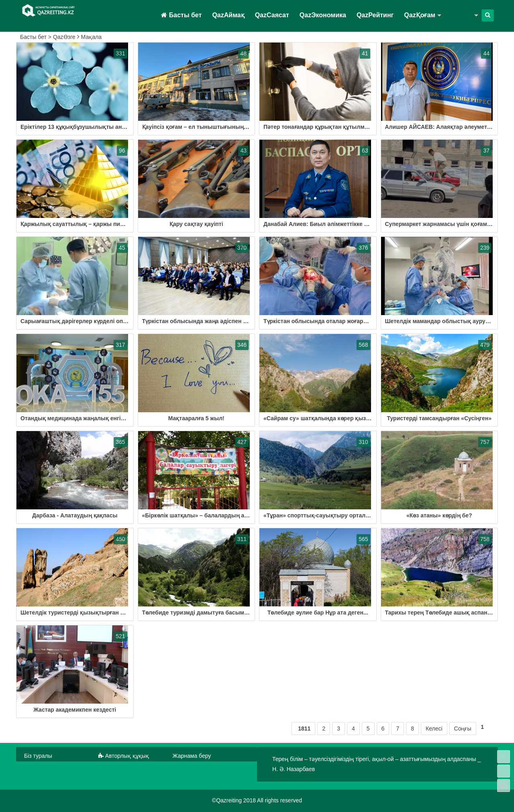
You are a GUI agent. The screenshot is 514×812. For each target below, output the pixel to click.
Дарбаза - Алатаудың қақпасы (75, 515)
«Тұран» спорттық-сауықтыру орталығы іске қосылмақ (342, 515)
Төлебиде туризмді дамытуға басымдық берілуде (212, 613)
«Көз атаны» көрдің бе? (439, 515)
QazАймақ (228, 15)
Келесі (434, 729)
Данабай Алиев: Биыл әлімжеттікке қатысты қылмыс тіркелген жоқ (359, 224)
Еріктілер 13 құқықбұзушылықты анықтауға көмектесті (98, 127)
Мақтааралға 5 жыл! (196, 418)
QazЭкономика (323, 15)
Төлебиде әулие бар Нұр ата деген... (318, 613)
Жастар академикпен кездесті (75, 710)
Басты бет (181, 15)
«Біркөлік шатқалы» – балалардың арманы (203, 515)
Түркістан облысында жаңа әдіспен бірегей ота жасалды (222, 321)
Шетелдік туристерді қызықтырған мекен (79, 613)
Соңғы (463, 729)
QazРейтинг (375, 15)
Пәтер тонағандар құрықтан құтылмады (320, 127)
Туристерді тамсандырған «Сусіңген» (440, 418)
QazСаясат (272, 15)
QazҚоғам (420, 15)
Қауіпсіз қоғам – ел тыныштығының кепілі (202, 127)
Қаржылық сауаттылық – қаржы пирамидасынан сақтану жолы (110, 224)
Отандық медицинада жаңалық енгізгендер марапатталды (103, 418)
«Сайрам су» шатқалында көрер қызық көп (324, 418)
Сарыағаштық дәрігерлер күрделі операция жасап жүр (97, 321)
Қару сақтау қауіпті (196, 224)
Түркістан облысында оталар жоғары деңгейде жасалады (345, 321)
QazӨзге (459, 15)
